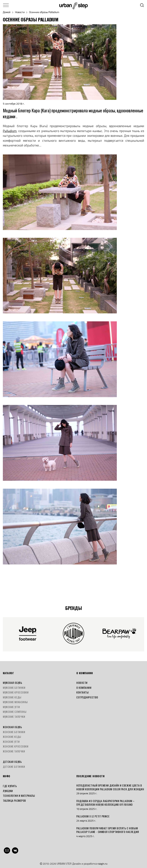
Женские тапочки (14, 751)
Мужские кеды (12, 697)
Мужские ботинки (14, 688)
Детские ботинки (14, 767)
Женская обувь (12, 727)
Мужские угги (11, 707)
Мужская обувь (12, 683)
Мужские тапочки (14, 717)
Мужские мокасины (15, 702)
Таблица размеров (14, 800)
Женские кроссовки (16, 746)
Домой (7, 12)
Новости (20, 12)
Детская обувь (12, 762)
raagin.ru (102, 864)
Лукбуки (8, 791)
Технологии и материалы (19, 796)
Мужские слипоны (15, 712)
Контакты (82, 692)
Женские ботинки (14, 732)
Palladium (10, 131)
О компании (84, 688)
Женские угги (11, 742)
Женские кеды (12, 737)
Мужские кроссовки (16, 692)
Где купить (10, 786)
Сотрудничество (87, 697)
